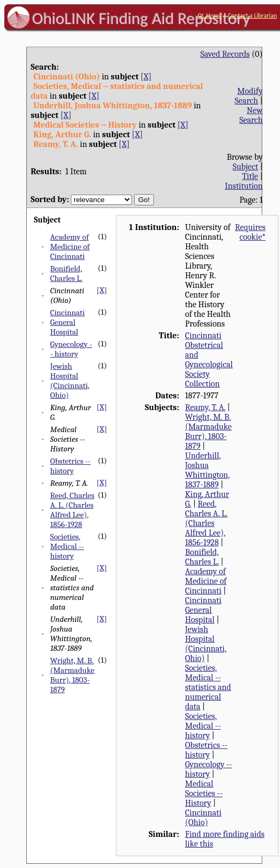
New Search (251, 115)
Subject (245, 167)
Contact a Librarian (253, 16)
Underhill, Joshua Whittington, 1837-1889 (208, 470)
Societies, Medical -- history (67, 546)
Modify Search (249, 96)
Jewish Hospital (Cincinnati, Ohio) (70, 381)
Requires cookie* (250, 232)
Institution (244, 186)
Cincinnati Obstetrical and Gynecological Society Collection (209, 360)
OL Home (210, 16)
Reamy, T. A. (205, 407)
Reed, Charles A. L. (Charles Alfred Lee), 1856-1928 (72, 510)
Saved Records (225, 54)
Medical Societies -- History (204, 793)
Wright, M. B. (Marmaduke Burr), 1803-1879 (73, 675)
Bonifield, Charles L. (67, 273)
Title (250, 176)
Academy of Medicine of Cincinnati (70, 247)
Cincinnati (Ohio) (203, 818)
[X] (146, 77)
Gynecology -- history (71, 349)
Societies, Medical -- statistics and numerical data (208, 687)
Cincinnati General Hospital (68, 322)
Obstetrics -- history (71, 466)
